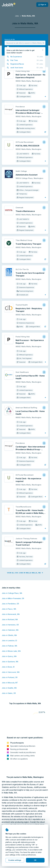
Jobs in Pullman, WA (9, 646)
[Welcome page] (9, 5)
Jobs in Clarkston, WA (10, 630)
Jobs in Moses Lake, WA (11, 651)
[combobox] (25, 43)
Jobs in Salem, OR (9, 693)
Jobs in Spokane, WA (10, 662)
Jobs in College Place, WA (12, 593)
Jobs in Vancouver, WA (11, 672)
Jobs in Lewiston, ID (9, 641)
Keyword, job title (10, 39)
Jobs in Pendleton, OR (10, 604)
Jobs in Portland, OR (10, 677)
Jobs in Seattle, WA (9, 688)
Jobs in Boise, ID (8, 667)
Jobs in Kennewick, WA (11, 614)
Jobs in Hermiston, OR (10, 625)
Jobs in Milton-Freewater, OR (13, 598)
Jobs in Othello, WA (9, 635)
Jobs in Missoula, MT (10, 683)
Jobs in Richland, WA (10, 619)
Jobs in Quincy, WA (9, 656)
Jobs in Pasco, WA (9, 609)
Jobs (17, 16)
